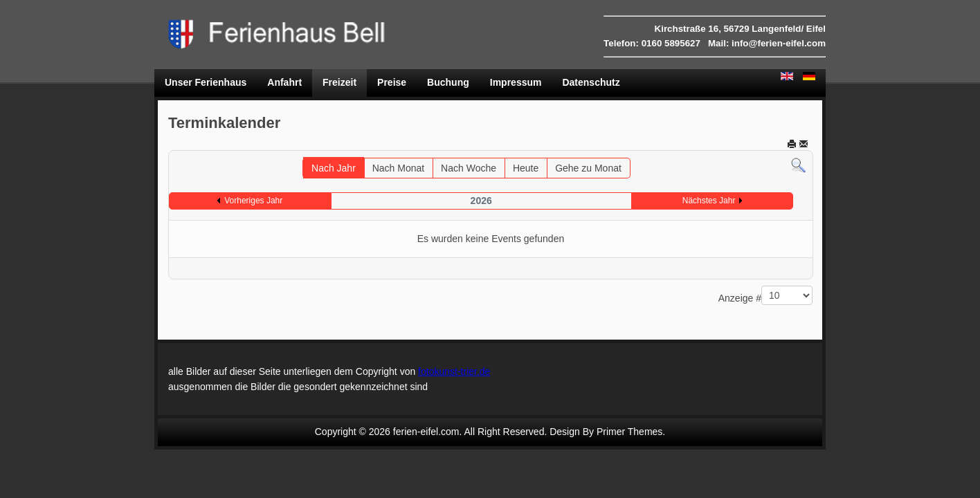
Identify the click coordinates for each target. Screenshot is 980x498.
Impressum (516, 82)
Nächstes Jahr (709, 201)
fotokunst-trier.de (454, 371)
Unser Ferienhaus (206, 82)
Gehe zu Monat (588, 168)
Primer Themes (629, 432)
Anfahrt (284, 82)
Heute (526, 168)
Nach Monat (398, 168)
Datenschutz (591, 82)
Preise (392, 82)
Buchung (448, 82)
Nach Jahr (334, 168)
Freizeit (339, 82)
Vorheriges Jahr (253, 201)
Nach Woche (469, 168)
